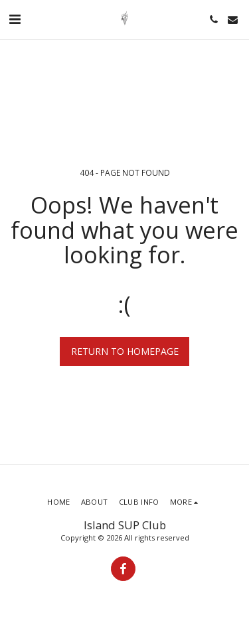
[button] (15, 19)
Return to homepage (125, 351)
